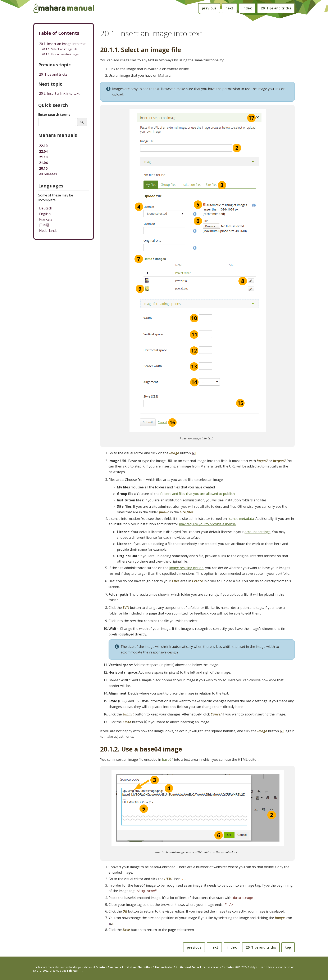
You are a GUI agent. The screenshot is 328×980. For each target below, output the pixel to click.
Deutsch (46, 208)
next (229, 8)
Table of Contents (59, 33)
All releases (48, 174)
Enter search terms (54, 115)
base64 (168, 759)
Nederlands (48, 231)
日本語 (44, 225)
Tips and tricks (276, 8)
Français (46, 219)
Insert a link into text (59, 93)
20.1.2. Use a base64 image (60, 54)
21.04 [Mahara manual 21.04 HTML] (43, 163)
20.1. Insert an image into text (62, 44)
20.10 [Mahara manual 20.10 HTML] (43, 168)
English (45, 214)
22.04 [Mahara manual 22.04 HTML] (43, 151)
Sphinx (71, 969)
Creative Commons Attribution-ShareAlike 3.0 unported (133, 966)
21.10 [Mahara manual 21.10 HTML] (43, 157)
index (247, 8)
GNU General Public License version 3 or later (204, 966)
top (288, 946)
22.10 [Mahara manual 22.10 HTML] (43, 146)
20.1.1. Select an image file (60, 49)
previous (209, 8)
